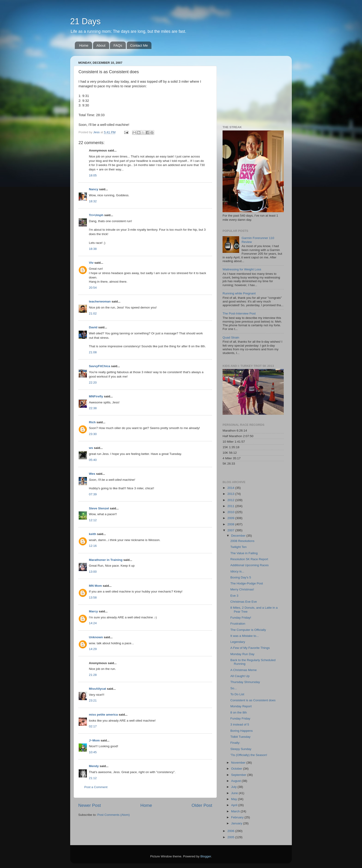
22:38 (93, 408)
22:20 (93, 383)
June (235, 793)
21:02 (93, 313)
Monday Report (241, 706)
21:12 (93, 778)
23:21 (93, 700)
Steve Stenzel (99, 508)
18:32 (93, 201)
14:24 (93, 623)
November (239, 763)
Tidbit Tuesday (240, 737)
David (93, 327)
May (234, 799)
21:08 (93, 352)
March (236, 811)
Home (84, 45)
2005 (231, 837)
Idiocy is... (237, 571)
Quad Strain (231, 337)
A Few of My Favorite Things (250, 648)
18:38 (93, 249)
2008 (231, 524)
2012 (231, 500)
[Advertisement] (251, 88)
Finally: (235, 743)
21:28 (93, 675)
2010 (231, 512)
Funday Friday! (241, 618)
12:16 (93, 546)
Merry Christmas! (242, 589)
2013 (231, 494)
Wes (92, 474)
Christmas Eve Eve (244, 602)
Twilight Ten (238, 547)
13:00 (93, 572)
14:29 (93, 649)
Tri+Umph (96, 215)
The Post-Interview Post (239, 313)
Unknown (96, 637)
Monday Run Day (242, 654)
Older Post (202, 805)
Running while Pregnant (239, 293)
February (238, 817)
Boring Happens (242, 731)
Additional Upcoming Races (250, 565)
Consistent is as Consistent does (253, 700)
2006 (231, 831)
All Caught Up (240, 676)
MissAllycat (97, 689)
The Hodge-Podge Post (247, 583)
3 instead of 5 (240, 724)
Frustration (238, 624)
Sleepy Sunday (241, 749)
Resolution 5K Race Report (249, 559)
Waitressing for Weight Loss (242, 269)
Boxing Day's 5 (241, 577)
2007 (231, 530)
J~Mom (94, 740)
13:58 (93, 597)
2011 (231, 506)
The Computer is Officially (248, 630)
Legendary (238, 642)
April (235, 805)
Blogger (206, 856)
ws (91, 448)
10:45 (93, 752)
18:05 (93, 175)
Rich (92, 422)
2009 (231, 518)
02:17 (93, 726)
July (234, 787)
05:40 (93, 460)
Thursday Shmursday (245, 682)
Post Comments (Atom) (114, 815)
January (237, 823)
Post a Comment (96, 787)
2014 (231, 488)
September (239, 775)
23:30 (93, 434)
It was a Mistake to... (245, 636)
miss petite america (103, 715)
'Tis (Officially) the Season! (249, 755)
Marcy (93, 611)
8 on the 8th (239, 712)
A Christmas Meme (244, 670)
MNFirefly (96, 396)
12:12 (93, 520)
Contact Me (139, 45)
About (101, 45)
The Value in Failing (244, 553)
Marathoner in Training (106, 560)
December (239, 536)
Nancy (94, 189)
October (237, 769)
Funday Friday (240, 718)
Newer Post (90, 805)
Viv (91, 263)
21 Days (85, 21)
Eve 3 (234, 596)
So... (234, 688)
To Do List (237, 694)
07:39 (93, 494)
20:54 (93, 288)
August (236, 781)
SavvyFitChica (100, 366)
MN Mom (95, 586)
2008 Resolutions (242, 541)
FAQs (118, 45)
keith (93, 534)
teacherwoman (100, 301)
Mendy (94, 766)
